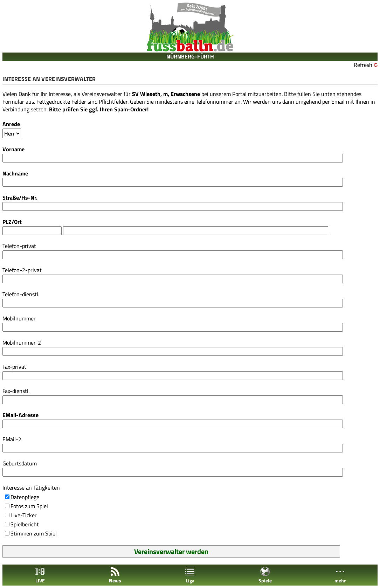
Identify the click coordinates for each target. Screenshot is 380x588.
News (115, 575)
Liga (190, 575)
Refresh (363, 65)
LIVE (40, 575)
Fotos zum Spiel (29, 506)
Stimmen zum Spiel (34, 533)
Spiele (265, 575)
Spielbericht (25, 524)
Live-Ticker (24, 515)
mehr (340, 575)
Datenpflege (25, 497)
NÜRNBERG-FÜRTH (190, 56)
